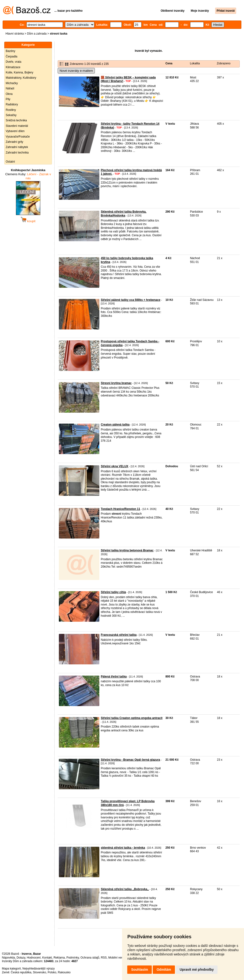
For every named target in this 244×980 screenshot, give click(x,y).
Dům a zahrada (37, 34)
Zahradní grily (14, 142)
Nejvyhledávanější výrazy (38, 969)
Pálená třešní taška (114, 677)
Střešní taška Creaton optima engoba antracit (132, 718)
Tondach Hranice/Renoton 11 (120, 509)
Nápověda (8, 958)
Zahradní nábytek (17, 147)
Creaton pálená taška (115, 425)
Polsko (52, 972)
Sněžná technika (16, 120)
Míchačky (12, 83)
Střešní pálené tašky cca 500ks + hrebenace (131, 300)
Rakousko (64, 972)
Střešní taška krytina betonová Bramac (127, 550)
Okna (9, 94)
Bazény (10, 51)
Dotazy (21, 958)
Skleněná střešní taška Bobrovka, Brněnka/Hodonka (124, 214)
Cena (169, 63)
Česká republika (21, 972)
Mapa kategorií (11, 969)
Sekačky (11, 115)
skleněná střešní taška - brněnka (123, 848)
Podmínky (73, 958)
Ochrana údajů (90, 958)
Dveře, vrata (13, 62)
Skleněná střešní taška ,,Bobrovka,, (125, 889)
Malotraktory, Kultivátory (21, 78)
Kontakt (47, 958)
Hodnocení (34, 958)
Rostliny (11, 110)
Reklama (59, 958)
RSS (104, 958)
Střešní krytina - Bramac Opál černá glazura (130, 760)
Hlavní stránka (15, 34)
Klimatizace (13, 67)
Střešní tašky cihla (113, 592)
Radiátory (12, 104)
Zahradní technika (17, 153)
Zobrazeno (224, 63)
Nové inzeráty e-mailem (76, 71)
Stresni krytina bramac (116, 383)
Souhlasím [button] (140, 970)
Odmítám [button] (164, 970)
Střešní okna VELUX (114, 466)
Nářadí (10, 88)
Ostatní (10, 162)
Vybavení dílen (15, 131)
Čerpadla (12, 56)
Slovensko (39, 972)
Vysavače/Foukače (18, 137)
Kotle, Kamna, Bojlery (19, 72)
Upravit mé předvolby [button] (197, 970)
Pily (8, 99)
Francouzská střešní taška (119, 635)
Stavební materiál (17, 126)
